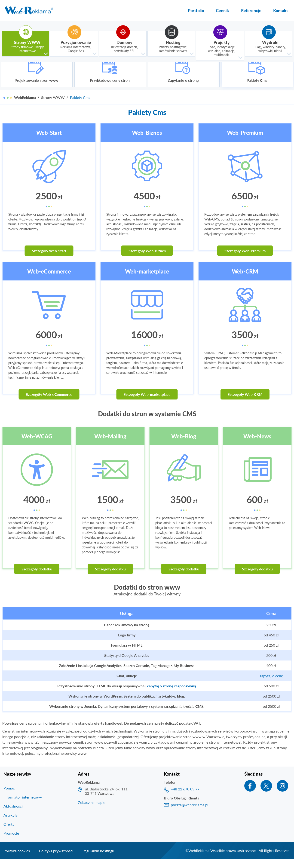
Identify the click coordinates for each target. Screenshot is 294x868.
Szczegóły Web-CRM (245, 403)
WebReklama (25, 106)
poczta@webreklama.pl (190, 814)
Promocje (11, 842)
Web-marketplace (147, 280)
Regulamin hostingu (98, 860)
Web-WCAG (37, 445)
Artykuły (11, 824)
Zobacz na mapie (92, 811)
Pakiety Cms (80, 106)
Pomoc (9, 797)
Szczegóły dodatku (37, 578)
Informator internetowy (23, 806)
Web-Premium (245, 142)
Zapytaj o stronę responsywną (171, 695)
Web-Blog (184, 445)
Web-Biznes (147, 142)
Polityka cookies (17, 860)
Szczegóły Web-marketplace (147, 403)
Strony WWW (53, 106)
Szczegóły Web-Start (49, 260)
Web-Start (49, 142)
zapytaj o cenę (271, 685)
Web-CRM (245, 280)
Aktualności (13, 815)
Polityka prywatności (56, 860)
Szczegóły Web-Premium (245, 260)
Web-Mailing (110, 445)
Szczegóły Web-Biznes (147, 260)
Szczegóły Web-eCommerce (49, 403)
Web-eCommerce (49, 280)
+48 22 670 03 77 (185, 798)
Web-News (257, 445)
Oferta (9, 833)
